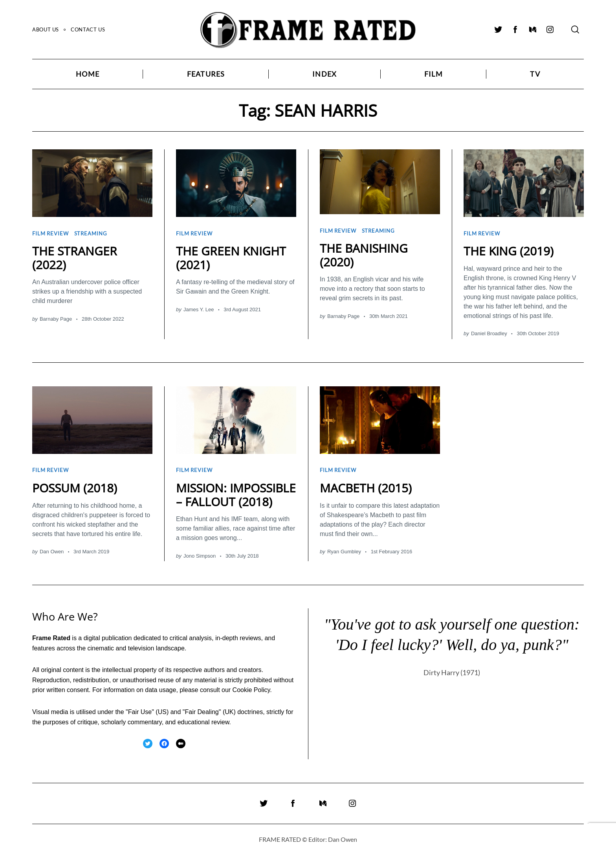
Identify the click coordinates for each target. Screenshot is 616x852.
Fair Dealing (202, 708)
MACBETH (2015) (366, 484)
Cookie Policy (251, 686)
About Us (46, 29)
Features (206, 74)
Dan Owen (52, 548)
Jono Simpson (200, 552)
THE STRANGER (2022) (75, 256)
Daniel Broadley (489, 332)
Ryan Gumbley (344, 548)
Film (434, 74)
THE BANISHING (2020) (364, 253)
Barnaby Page (56, 317)
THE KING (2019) (509, 249)
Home (88, 74)
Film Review (50, 233)
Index (324, 74)
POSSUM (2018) (75, 484)
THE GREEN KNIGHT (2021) (231, 256)
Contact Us (88, 29)
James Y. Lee (199, 308)
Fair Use (140, 708)
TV (535, 74)
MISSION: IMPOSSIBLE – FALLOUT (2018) (236, 491)
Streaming (91, 233)
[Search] (575, 29)
